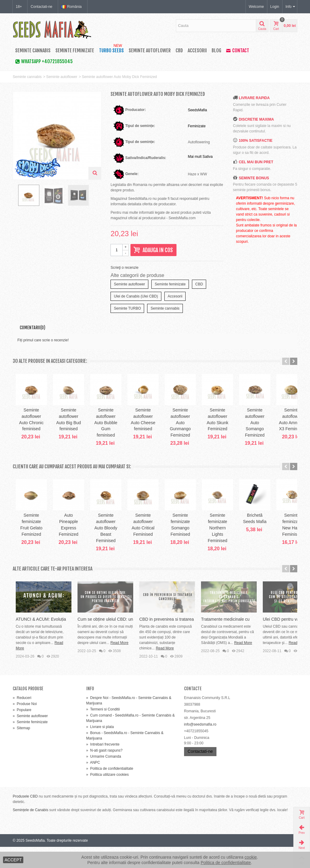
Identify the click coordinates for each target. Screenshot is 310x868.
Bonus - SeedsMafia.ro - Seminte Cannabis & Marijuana (125, 757)
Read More (44, 669)
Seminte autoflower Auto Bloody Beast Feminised (155, 545)
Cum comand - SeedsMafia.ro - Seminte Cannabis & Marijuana (131, 739)
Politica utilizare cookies (108, 796)
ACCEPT (13, 860)
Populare (22, 731)
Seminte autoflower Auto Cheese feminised (212, 433)
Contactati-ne (41, 7)
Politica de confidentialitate (110, 790)
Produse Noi (25, 725)
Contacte (193, 710)
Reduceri (22, 719)
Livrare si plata (100, 748)
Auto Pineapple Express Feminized (98, 545)
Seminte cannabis (33, 50)
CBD (179, 50)
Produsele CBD (25, 818)
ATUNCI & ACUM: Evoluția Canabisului (53, 651)
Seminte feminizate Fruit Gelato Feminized (41, 545)
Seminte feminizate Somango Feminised (269, 545)
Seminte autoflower (150, 50)
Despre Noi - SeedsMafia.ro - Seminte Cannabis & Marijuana (129, 722)
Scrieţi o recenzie (124, 268)
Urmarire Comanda (104, 778)
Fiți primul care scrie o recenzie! (43, 340)
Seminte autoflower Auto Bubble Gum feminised (155, 433)
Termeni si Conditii (103, 730)
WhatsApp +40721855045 (44, 61)
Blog (216, 50)
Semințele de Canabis (30, 831)
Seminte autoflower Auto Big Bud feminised (98, 433)
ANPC (93, 784)
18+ (19, 7)
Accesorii (197, 50)
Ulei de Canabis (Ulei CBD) (136, 296)
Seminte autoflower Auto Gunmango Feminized (269, 433)
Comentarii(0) (33, 328)
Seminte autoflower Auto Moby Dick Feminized (119, 77)
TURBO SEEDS (111, 49)
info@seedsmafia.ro (200, 746)
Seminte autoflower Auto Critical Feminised (212, 545)
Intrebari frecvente (103, 766)
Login (275, 7)
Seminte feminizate (75, 50)
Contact (238, 50)
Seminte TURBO (127, 308)
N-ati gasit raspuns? (104, 772)
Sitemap (21, 749)
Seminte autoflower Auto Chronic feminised (41, 433)
